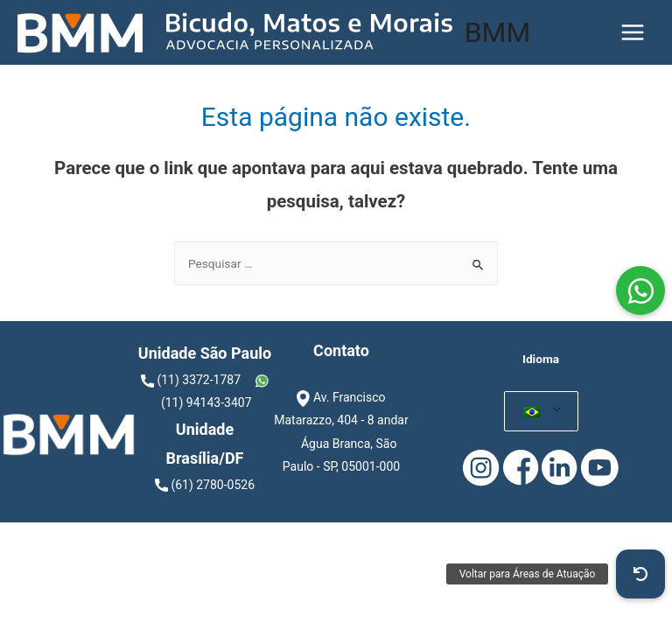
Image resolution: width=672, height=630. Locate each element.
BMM (498, 32)
